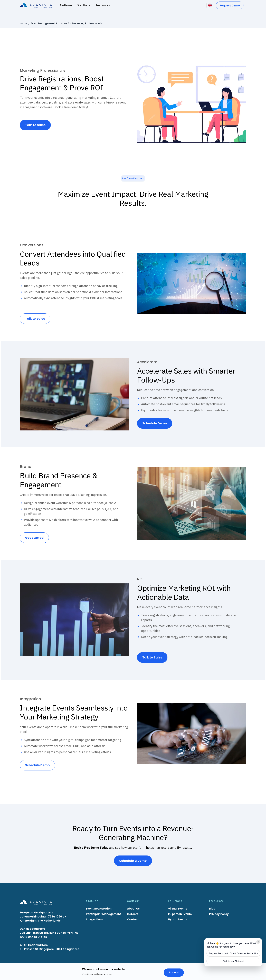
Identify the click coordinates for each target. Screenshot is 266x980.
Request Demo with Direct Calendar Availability (233, 953)
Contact (133, 919)
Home (23, 23)
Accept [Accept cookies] (174, 972)
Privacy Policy (219, 914)
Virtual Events (178, 909)
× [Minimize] (258, 942)
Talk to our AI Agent (233, 961)
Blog (212, 909)
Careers (133, 914)
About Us (133, 909)
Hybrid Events (178, 919)
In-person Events (180, 914)
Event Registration (99, 909)
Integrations (95, 919)
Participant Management (103, 914)
